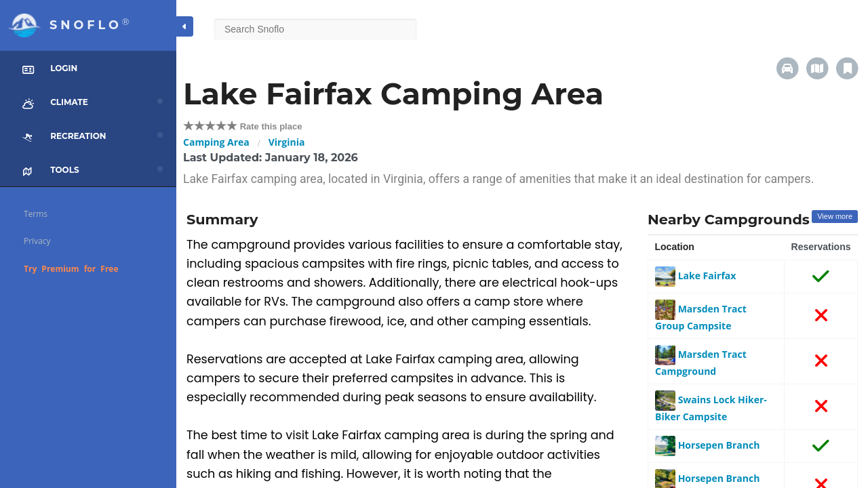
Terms (36, 214)
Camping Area (216, 142)
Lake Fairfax (695, 276)
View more (835, 216)
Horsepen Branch (707, 445)
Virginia (287, 142)
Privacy (37, 241)
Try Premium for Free (71, 269)
